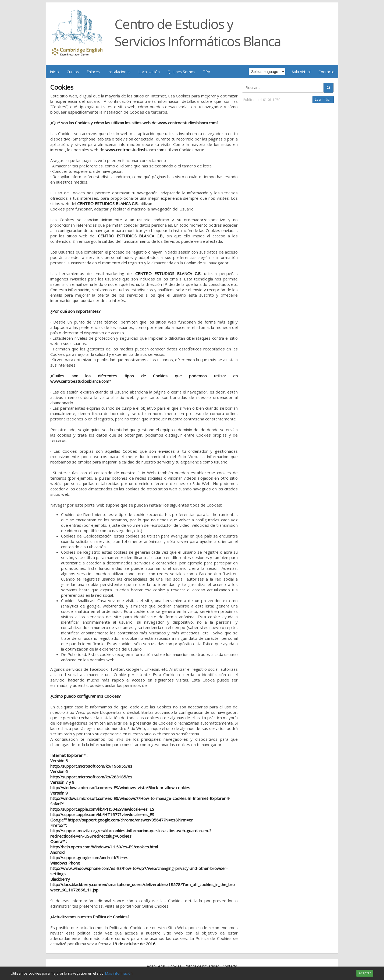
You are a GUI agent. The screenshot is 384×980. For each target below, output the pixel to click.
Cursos (73, 72)
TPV (207, 72)
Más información (119, 973)
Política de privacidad (202, 966)
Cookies (175, 966)
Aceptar (365, 973)
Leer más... (323, 99)
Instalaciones (119, 72)
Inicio (54, 72)
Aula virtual (301, 72)
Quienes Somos (181, 72)
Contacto (326, 72)
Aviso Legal (156, 966)
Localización (149, 72)
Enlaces (93, 72)
